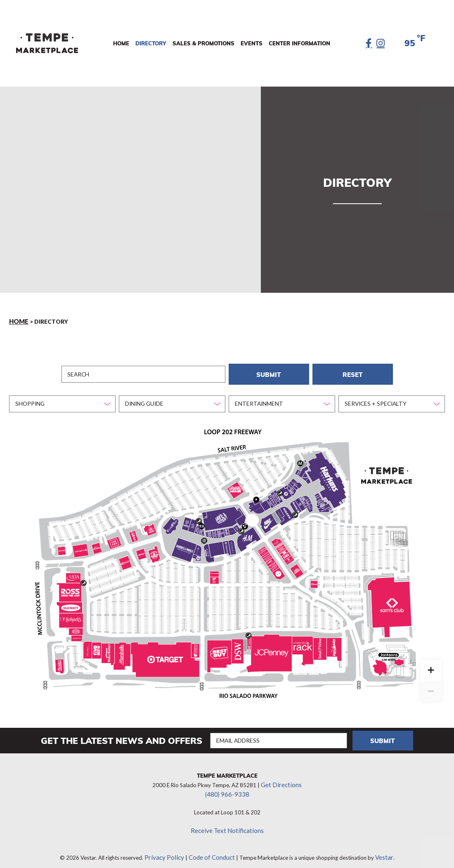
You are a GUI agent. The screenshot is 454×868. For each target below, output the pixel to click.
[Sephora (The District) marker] (232, 543)
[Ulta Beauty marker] (73, 574)
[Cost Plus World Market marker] (107, 649)
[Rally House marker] (76, 627)
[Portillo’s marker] (60, 662)
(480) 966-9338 (227, 784)
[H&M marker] (247, 535)
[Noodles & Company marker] (322, 501)
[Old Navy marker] (71, 603)
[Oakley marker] (238, 522)
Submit (269, 371)
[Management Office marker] (300, 459)
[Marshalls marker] (122, 650)
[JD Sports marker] (286, 489)
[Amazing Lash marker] (227, 525)
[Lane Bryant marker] (76, 635)
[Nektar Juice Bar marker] (319, 494)
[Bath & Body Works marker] (232, 525)
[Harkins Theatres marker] (328, 477)
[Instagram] (381, 43)
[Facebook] (369, 43)
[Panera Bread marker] (296, 479)
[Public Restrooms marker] (201, 521)
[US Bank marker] (314, 580)
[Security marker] (256, 495)
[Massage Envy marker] (249, 639)
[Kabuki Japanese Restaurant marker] (186, 520)
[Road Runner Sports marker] (125, 558)
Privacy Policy (168, 845)
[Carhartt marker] (80, 546)
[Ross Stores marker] (70, 588)
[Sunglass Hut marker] (306, 493)
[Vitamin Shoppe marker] (289, 556)
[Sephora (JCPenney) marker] (282, 661)
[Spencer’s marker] (291, 487)
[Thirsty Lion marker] (171, 522)
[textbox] (60, 399)
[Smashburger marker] (305, 473)
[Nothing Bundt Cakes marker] (264, 548)
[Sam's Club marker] (390, 599)
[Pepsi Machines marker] (199, 517)
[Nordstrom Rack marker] (303, 641)
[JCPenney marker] (271, 647)
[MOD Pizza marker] (198, 554)
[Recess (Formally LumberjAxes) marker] (252, 500)
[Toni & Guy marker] (219, 527)
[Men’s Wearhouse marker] (278, 570)
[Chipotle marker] (310, 503)
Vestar (379, 845)
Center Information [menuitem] (300, 43)
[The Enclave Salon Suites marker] (87, 647)
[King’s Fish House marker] (154, 550)
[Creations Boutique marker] (280, 510)
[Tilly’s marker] (287, 509)
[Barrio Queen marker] (151, 526)
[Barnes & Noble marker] (183, 545)
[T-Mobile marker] (210, 530)
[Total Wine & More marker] (320, 644)
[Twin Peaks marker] (297, 566)
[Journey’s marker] (268, 498)
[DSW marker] (238, 647)
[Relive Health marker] (268, 554)
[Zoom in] (431, 665)
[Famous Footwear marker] (195, 646)
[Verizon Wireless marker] (141, 550)
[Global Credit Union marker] (62, 547)
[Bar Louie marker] (324, 505)
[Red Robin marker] (97, 544)
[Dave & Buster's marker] (221, 514)
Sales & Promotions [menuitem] (204, 43)
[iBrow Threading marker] (253, 504)
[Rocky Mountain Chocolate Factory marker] (201, 528)
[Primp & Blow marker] (281, 543)
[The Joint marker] (273, 561)
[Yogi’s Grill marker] (298, 468)
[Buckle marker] (296, 503)
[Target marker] (166, 655)
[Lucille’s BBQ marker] (235, 487)
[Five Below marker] (97, 646)
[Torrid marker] (273, 496)
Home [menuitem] (122, 43)
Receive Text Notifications (227, 819)
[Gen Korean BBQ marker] (193, 520)
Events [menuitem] (252, 43)
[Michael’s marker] (72, 616)
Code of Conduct (210, 845)
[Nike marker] (268, 518)
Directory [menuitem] (151, 43)
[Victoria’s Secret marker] (259, 502)
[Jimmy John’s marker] (331, 506)
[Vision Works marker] (215, 568)
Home (18, 321)
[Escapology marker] (198, 546)
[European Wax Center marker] (284, 548)
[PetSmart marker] (334, 643)
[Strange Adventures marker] (300, 500)
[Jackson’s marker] (396, 656)
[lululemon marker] (226, 542)
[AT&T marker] (214, 576)
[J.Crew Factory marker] (208, 549)
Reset (352, 371)
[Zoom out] (431, 686)
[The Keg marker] (114, 538)
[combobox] (62, 399)
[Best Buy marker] (220, 648)
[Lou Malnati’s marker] (134, 532)
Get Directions (281, 776)
